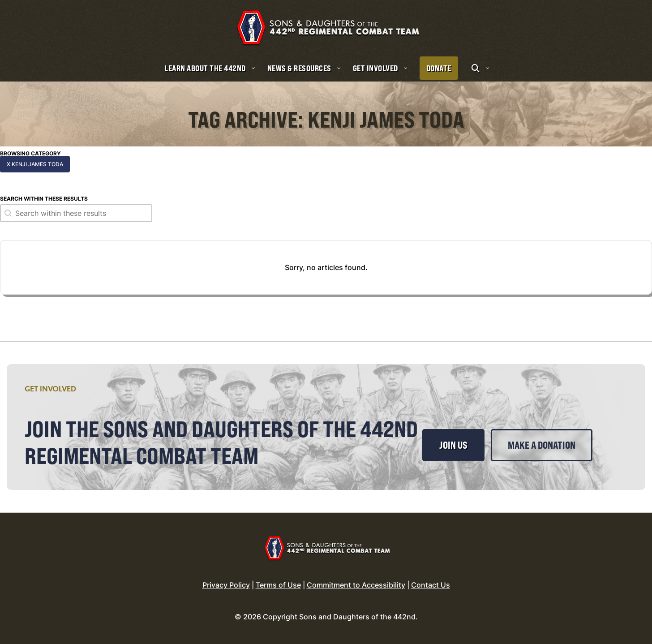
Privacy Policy (226, 585)
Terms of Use (278, 585)
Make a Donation (542, 445)
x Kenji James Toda (35, 164)
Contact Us (431, 585)
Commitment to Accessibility (356, 585)
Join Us (453, 445)
